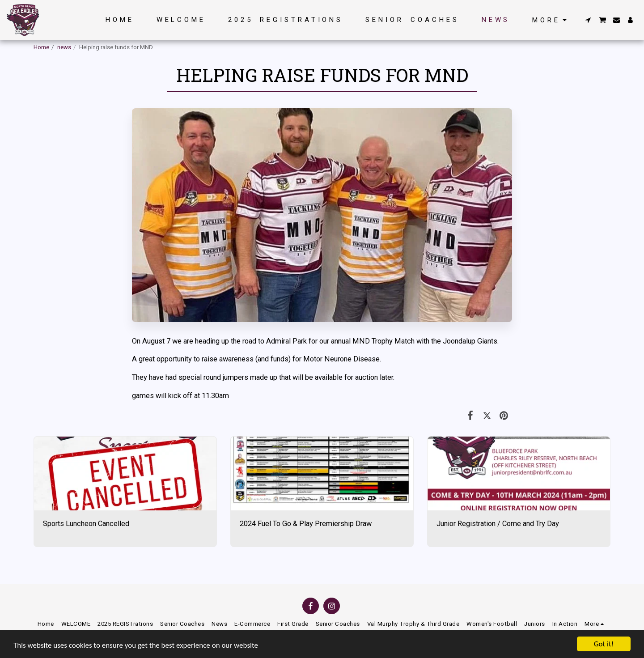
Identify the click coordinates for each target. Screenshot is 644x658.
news (64, 47)
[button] (588, 20)
